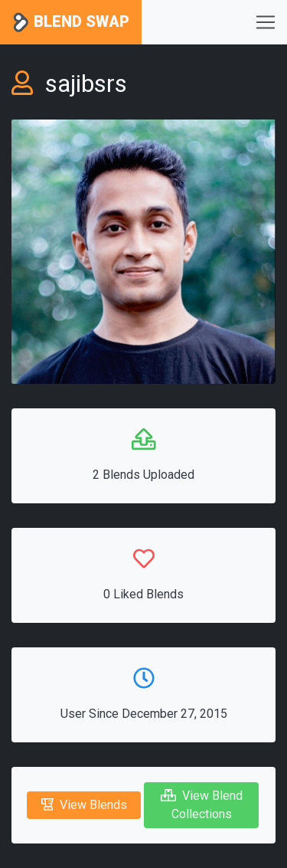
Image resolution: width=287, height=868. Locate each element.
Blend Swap (71, 23)
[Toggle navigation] (266, 22)
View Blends (84, 805)
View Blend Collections (202, 805)
